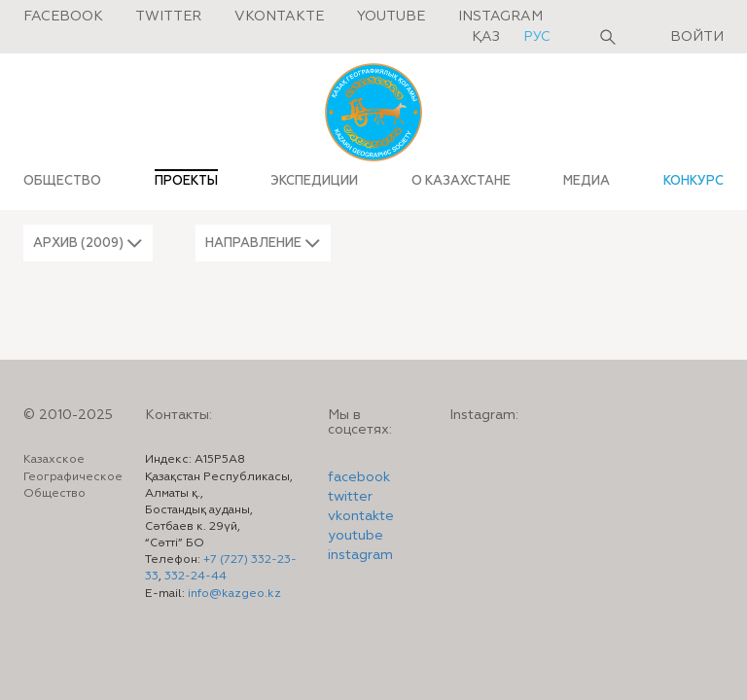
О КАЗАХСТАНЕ (461, 181)
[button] (88, 243)
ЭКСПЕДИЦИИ (314, 181)
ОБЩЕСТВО (62, 181)
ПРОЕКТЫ (186, 181)
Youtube (391, 17)
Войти (697, 37)
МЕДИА (587, 181)
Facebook (63, 17)
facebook (359, 477)
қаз (488, 37)
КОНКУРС (694, 181)
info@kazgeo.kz (234, 594)
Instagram (500, 17)
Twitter (168, 17)
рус (537, 37)
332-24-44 (196, 577)
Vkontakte (279, 17)
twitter (350, 497)
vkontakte (361, 516)
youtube (356, 536)
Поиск (608, 37)
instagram (360, 555)
